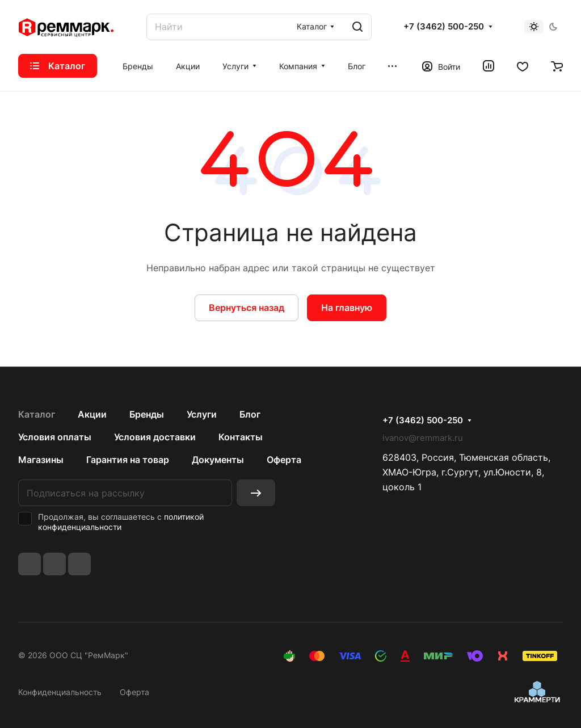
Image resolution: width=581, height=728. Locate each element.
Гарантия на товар (128, 460)
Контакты (241, 437)
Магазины (41, 460)
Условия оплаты (55, 437)
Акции (92, 414)
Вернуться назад (247, 308)
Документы (218, 460)
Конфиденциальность (60, 692)
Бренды (147, 414)
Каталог (37, 414)
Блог (250, 414)
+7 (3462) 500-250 (444, 27)
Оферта (284, 460)
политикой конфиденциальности (121, 522)
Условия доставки (155, 437)
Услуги (202, 414)
